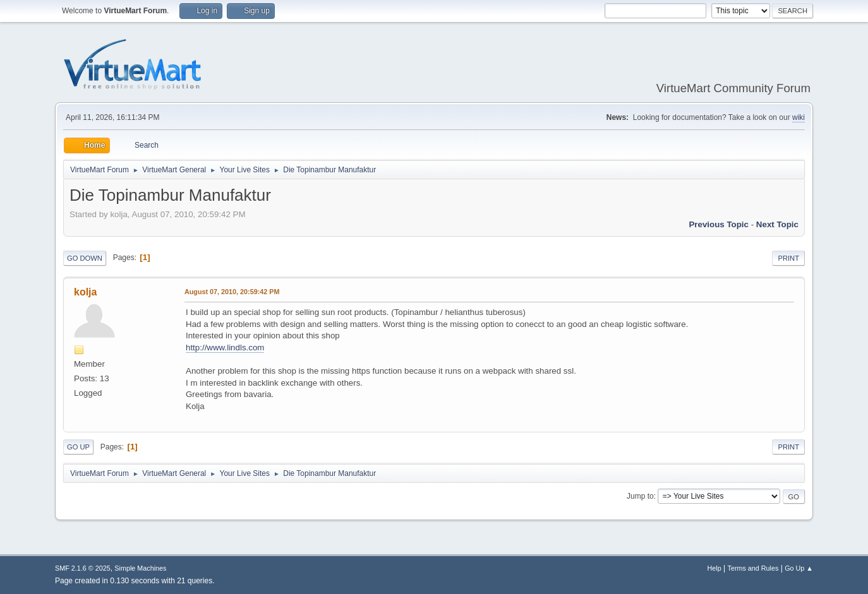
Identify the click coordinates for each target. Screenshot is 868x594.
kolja (85, 292)
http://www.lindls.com (225, 347)
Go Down (85, 258)
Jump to (640, 496)
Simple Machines (140, 568)
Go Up (78, 447)
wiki (799, 117)
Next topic (777, 224)
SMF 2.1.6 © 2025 (83, 568)
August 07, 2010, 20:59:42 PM (232, 292)
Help (714, 568)
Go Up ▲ (799, 568)
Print (788, 258)
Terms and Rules (753, 568)
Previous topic (719, 224)
